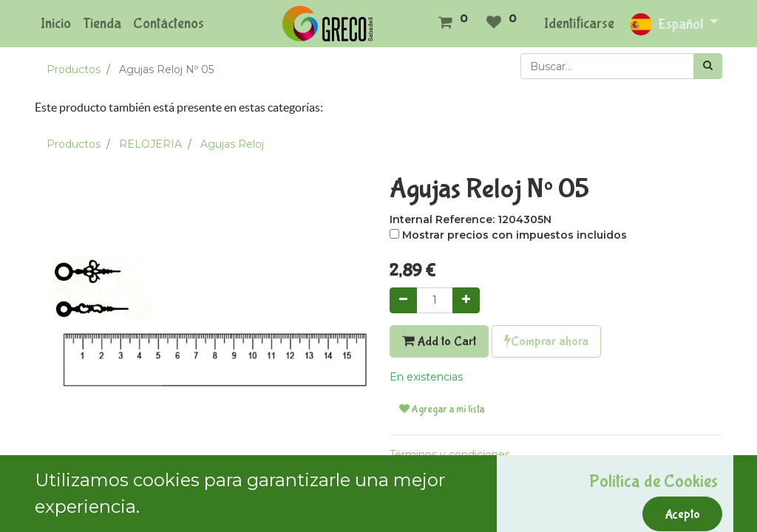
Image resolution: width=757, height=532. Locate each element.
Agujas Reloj (232, 144)
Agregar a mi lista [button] (442, 409)
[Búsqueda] (708, 66)
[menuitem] (56, 24)
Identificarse (579, 23)
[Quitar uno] (403, 300)
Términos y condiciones (450, 454)
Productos (74, 69)
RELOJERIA (150, 144)
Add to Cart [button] (439, 341)
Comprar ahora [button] (546, 341)
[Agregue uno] (466, 300)
